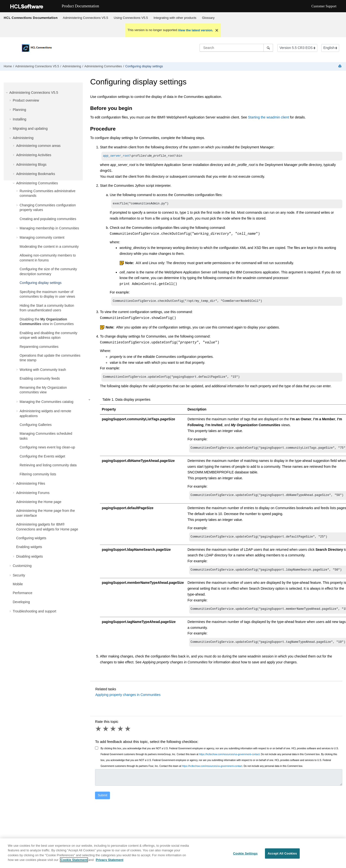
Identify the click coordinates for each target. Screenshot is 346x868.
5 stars (128, 734)
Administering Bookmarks (36, 174)
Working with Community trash (43, 370)
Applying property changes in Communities (128, 700)
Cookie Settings (245, 854)
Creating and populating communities (48, 219)
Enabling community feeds (40, 378)
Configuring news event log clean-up (47, 447)
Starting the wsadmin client (268, 117)
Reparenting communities (39, 347)
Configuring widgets (31, 538)
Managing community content (42, 237)
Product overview (26, 100)
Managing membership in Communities (49, 228)
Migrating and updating (30, 129)
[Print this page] (340, 66)
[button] (7, 93)
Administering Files (31, 483)
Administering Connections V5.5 (86, 18)
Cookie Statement (74, 860)
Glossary (208, 18)
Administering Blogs (31, 164)
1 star (99, 734)
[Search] (268, 48)
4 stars (121, 734)
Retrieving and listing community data (48, 465)
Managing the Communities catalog (46, 402)
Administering (72, 66)
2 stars (106, 734)
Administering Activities (34, 155)
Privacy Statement (110, 860)
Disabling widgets (30, 556)
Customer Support (324, 6)
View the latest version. (196, 30)
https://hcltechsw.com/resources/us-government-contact (229, 759)
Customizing (22, 566)
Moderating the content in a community (49, 246)
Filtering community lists (38, 474)
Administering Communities (103, 66)
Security (19, 575)
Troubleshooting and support (35, 611)
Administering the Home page (39, 502)
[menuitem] (85, 18)
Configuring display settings (144, 66)
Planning (19, 110)
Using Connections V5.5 (131, 18)
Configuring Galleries (36, 425)
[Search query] (236, 48)
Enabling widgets (29, 547)
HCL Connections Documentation (31, 18)
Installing (19, 119)
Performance (23, 593)
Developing (21, 602)
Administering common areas (38, 146)
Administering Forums (33, 493)
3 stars (113, 734)
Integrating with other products (175, 18)
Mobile (18, 584)
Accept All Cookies (282, 854)
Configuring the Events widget (42, 456)
